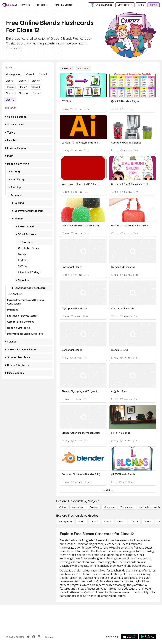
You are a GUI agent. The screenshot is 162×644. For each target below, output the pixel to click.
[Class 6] (148, 522)
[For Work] (25, 5)
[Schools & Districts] (63, 5)
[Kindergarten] (65, 522)
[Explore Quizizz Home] (10, 5)
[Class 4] (121, 522)
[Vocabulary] (78, 507)
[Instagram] (39, 637)
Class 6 (10, 87)
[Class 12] (83, 68)
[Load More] (108, 490)
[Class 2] (94, 522)
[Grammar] (109, 507)
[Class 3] (108, 522)
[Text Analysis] (127, 507)
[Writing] (62, 507)
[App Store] (129, 637)
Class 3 (10, 81)
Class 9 (10, 93)
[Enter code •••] (125, 5)
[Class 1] (81, 522)
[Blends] (67, 68)
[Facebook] (34, 637)
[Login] (141, 5)
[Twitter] (28, 637)
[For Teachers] (42, 5)
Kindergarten (13, 74)
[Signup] (154, 5)
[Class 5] (134, 522)
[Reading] (94, 507)
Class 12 (10, 100)
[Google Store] (148, 637)
